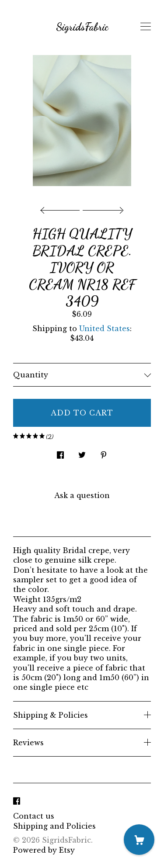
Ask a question (82, 495)
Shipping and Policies (54, 826)
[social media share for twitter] (82, 453)
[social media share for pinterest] (104, 453)
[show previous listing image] (62, 208)
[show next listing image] (102, 208)
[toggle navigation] (146, 27)
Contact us (34, 816)
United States (105, 329)
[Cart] (139, 840)
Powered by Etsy (44, 850)
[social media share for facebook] (60, 453)
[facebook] (17, 801)
